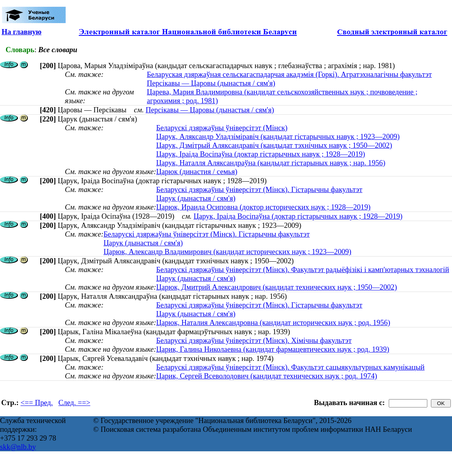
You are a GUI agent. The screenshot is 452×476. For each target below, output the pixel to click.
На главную (21, 32)
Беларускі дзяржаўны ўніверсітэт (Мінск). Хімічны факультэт (254, 340)
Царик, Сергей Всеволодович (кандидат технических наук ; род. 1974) (266, 376)
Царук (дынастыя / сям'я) (196, 198)
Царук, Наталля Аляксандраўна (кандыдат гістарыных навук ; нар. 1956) (271, 163)
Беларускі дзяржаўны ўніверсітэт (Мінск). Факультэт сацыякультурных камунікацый (290, 367)
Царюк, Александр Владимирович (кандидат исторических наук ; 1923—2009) (227, 252)
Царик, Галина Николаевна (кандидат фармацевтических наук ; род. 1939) (273, 349)
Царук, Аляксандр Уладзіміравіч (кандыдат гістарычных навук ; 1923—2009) (278, 136)
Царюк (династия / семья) (197, 171)
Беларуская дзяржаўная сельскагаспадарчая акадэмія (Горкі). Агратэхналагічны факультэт (289, 74)
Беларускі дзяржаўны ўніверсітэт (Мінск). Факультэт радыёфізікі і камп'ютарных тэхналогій (302, 269)
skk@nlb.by (18, 447)
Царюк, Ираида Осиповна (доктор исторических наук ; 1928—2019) (263, 207)
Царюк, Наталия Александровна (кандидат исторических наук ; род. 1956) (273, 322)
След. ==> (74, 403)
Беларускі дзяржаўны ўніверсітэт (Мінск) (222, 128)
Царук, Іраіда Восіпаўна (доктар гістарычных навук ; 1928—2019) (260, 154)
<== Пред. (37, 403)
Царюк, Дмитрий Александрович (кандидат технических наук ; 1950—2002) (276, 287)
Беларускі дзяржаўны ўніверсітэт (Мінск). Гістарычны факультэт (259, 189)
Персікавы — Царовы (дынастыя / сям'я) (211, 83)
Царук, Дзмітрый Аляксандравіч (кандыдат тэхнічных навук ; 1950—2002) (274, 145)
